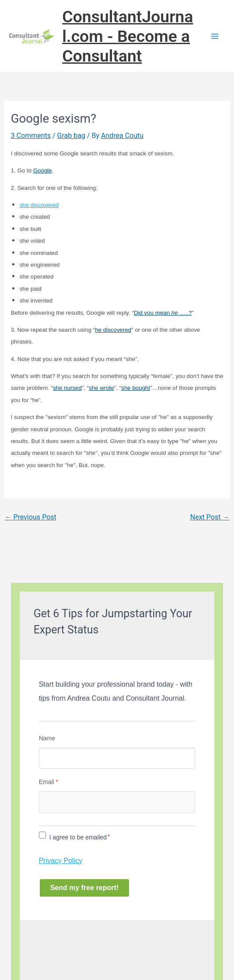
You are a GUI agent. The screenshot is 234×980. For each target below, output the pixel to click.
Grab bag (71, 136)
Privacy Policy (61, 861)
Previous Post (31, 517)
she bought (136, 388)
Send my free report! (84, 888)
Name (47, 738)
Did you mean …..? (163, 313)
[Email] (117, 802)
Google (43, 170)
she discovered (39, 205)
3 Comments (31, 136)
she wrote (101, 388)
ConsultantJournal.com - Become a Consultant (127, 36)
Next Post (210, 517)
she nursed (67, 388)
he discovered (113, 330)
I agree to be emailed (78, 837)
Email (49, 782)
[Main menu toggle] (215, 36)
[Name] (117, 758)
